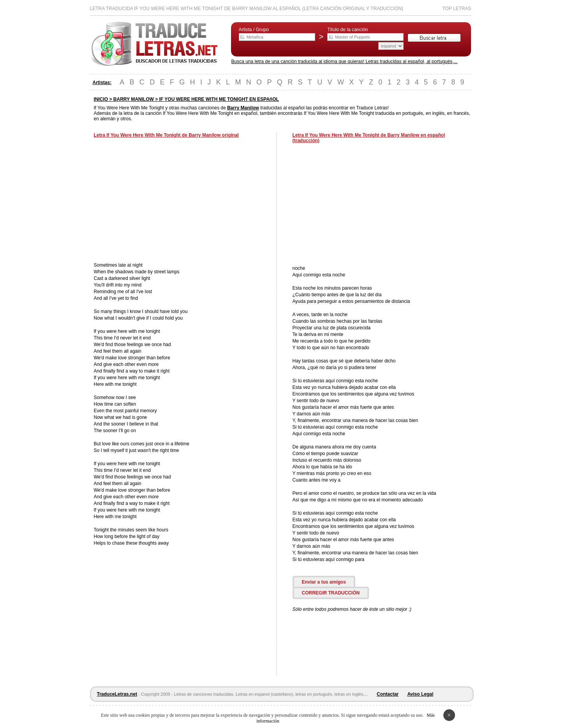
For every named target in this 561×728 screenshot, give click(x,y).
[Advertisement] (159, 201)
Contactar (388, 694)
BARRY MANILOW (134, 99)
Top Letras (457, 9)
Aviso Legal (420, 694)
